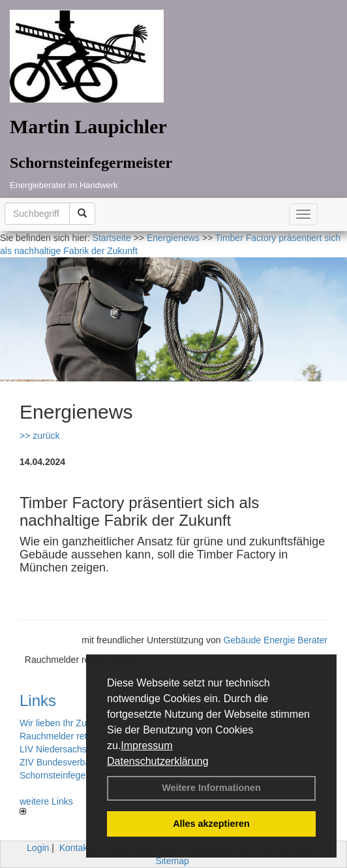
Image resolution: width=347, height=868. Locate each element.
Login (38, 848)
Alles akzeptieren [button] (211, 824)
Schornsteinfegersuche (66, 775)
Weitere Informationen (211, 788)
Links (38, 700)
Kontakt (75, 848)
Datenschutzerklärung (158, 761)
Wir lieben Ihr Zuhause (66, 723)
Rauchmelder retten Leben (74, 736)
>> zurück (39, 436)
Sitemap (172, 861)
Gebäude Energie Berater (275, 640)
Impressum (146, 746)
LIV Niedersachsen (58, 749)
